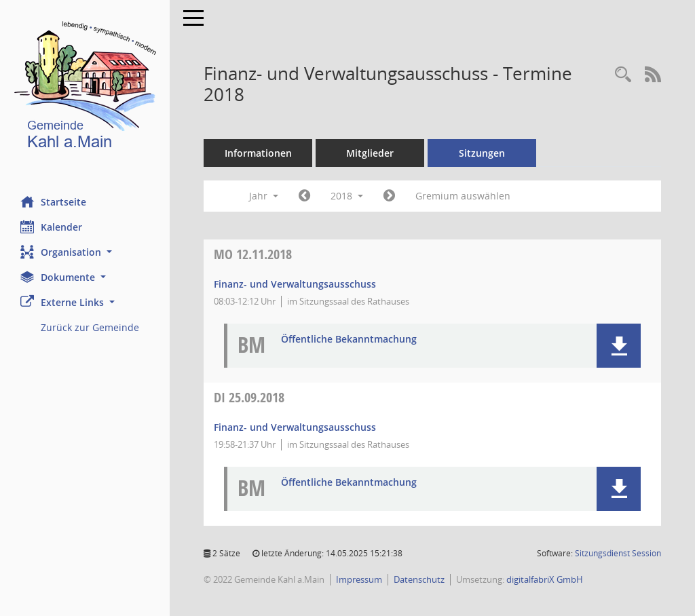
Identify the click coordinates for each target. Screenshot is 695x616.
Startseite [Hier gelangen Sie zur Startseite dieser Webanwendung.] (53, 201)
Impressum (359, 579)
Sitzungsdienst (618, 553)
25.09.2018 (249, 397)
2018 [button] (347, 196)
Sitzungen (482, 153)
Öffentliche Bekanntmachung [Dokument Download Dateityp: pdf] (349, 340)
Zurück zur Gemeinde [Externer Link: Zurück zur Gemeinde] (90, 327)
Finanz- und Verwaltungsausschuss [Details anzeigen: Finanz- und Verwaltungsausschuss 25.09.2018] (295, 427)
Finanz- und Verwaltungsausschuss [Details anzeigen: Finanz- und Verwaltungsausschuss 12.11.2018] (295, 284)
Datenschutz (419, 579)
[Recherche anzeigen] (623, 75)
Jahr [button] (264, 196)
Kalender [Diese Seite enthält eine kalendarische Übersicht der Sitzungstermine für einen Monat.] (51, 227)
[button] (85, 252)
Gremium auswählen (463, 196)
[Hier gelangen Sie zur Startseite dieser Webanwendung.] (85, 88)
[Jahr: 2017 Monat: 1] (304, 196)
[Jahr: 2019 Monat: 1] (389, 196)
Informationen (258, 153)
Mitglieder (370, 153)
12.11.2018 (253, 254)
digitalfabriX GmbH (545, 579)
